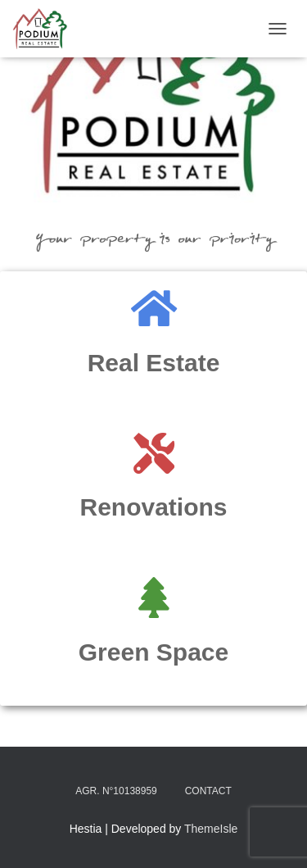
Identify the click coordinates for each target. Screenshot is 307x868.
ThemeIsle (211, 829)
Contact (208, 791)
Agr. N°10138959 (116, 791)
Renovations (153, 507)
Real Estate (154, 363)
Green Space (153, 652)
